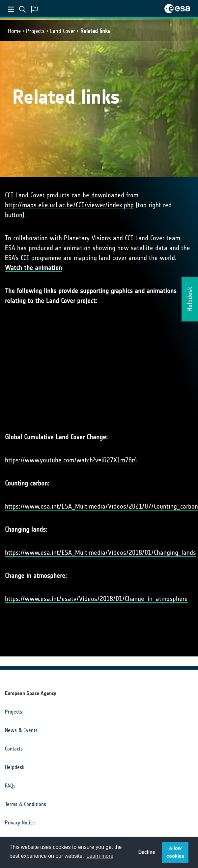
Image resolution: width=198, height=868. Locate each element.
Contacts (14, 749)
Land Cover (63, 31)
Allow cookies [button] (175, 852)
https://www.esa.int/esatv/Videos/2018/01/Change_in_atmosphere (96, 599)
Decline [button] (147, 852)
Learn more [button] (100, 856)
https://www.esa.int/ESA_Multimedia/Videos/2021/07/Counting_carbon (101, 506)
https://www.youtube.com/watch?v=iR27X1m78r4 (71, 460)
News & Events (21, 730)
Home (14, 31)
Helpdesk (15, 767)
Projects (35, 31)
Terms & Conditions (26, 804)
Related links (95, 31)
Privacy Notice (20, 823)
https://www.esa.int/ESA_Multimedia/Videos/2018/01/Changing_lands (100, 552)
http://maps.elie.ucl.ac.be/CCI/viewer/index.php (69, 205)
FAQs (10, 786)
